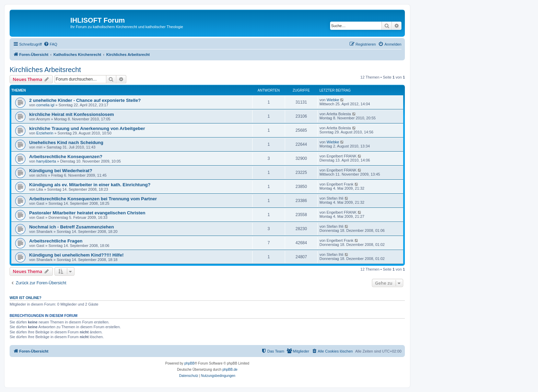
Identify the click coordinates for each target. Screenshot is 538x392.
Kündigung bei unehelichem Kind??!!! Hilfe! (76, 255)
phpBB (189, 363)
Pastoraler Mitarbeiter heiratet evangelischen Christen (87, 213)
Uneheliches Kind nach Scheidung (66, 142)
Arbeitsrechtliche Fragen (56, 241)
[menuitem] (50, 44)
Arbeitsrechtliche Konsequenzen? (66, 157)
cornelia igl (45, 105)
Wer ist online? (26, 298)
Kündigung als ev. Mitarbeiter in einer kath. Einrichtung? (90, 185)
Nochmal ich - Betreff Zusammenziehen (72, 227)
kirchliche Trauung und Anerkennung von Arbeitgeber (87, 128)
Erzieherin (45, 133)
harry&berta (46, 161)
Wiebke (333, 100)
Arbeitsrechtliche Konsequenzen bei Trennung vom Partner (93, 199)
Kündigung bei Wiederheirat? (61, 171)
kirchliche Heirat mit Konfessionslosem (72, 114)
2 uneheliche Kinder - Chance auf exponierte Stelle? (85, 100)
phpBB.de (230, 370)
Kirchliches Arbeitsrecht (45, 70)
